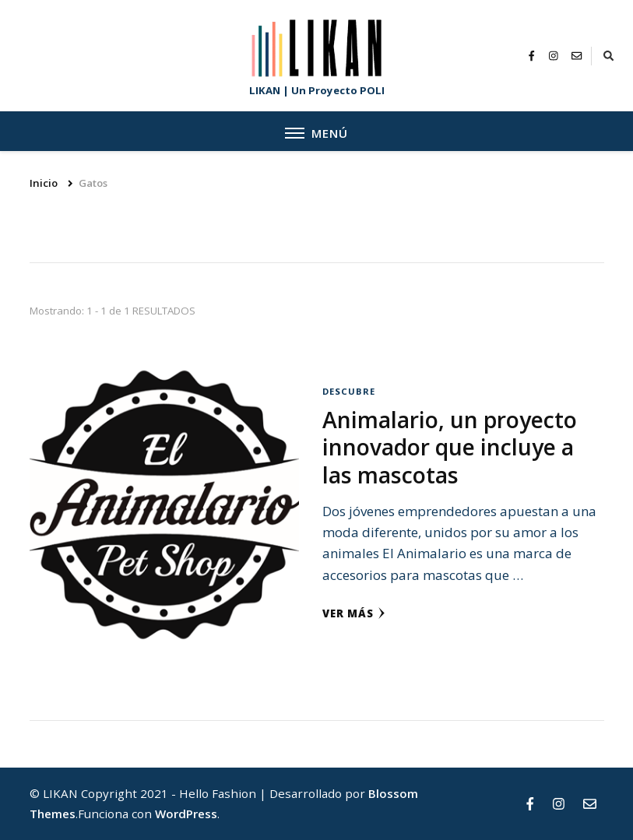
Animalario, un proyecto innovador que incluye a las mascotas (450, 447)
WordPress (186, 814)
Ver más (354, 613)
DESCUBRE (349, 391)
